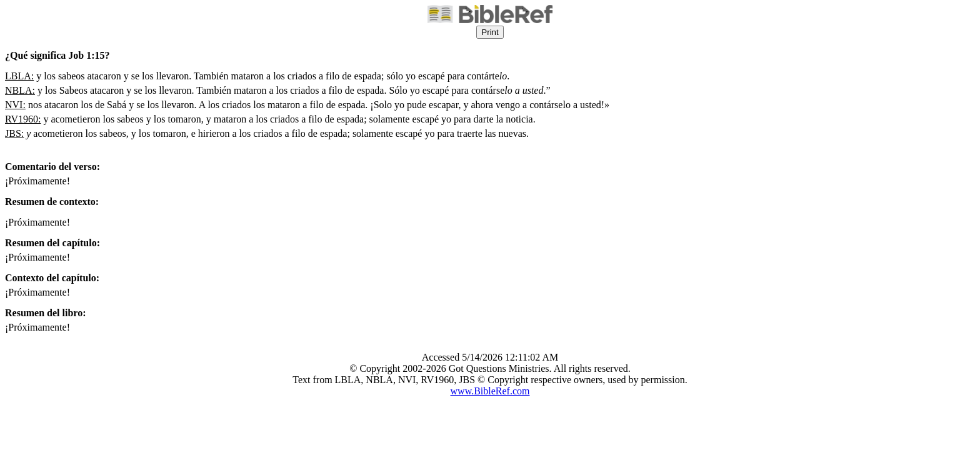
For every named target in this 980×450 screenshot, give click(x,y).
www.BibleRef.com (490, 391)
